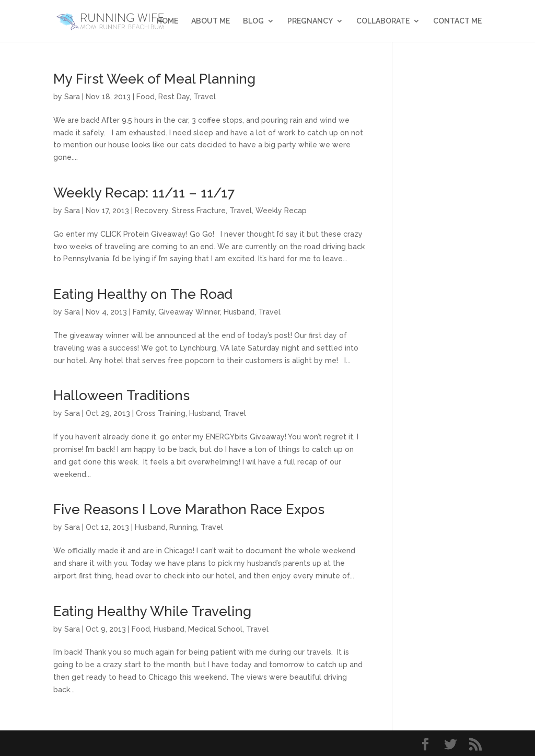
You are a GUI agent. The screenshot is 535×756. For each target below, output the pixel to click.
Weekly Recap (281, 211)
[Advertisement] (445, 229)
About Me (211, 21)
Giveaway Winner (189, 312)
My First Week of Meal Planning (154, 79)
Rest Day (174, 97)
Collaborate (383, 21)
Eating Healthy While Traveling (152, 611)
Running (183, 527)
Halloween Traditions (121, 396)
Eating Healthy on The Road (143, 294)
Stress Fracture (199, 211)
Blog (253, 21)
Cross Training (161, 413)
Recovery (152, 211)
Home (167, 21)
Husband (239, 312)
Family (144, 312)
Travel (205, 97)
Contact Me (457, 21)
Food (146, 97)
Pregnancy (310, 21)
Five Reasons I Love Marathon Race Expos (189, 509)
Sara (72, 97)
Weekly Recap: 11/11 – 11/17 (144, 193)
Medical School (215, 629)
